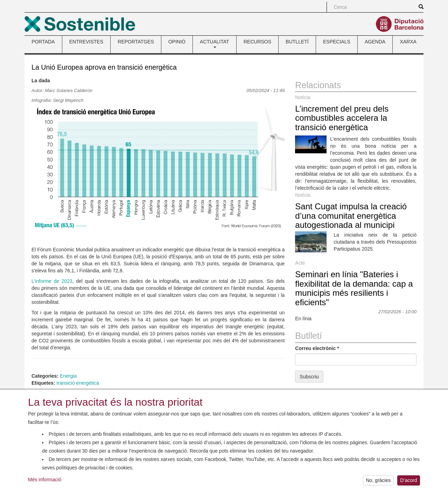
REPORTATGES (136, 42)
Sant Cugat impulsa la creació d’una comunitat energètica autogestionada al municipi (351, 216)
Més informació (45, 483)
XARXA (408, 42)
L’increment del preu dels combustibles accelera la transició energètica (342, 118)
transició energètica (78, 383)
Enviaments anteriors (318, 391)
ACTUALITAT (215, 43)
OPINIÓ (177, 42)
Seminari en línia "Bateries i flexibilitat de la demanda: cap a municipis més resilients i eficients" (354, 288)
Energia (68, 376)
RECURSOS (257, 42)
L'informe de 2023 (52, 281)
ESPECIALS (337, 42)
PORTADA (43, 42)
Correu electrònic (317, 348)
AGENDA (375, 42)
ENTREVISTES (86, 42)
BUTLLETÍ (297, 42)
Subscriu (309, 377)
